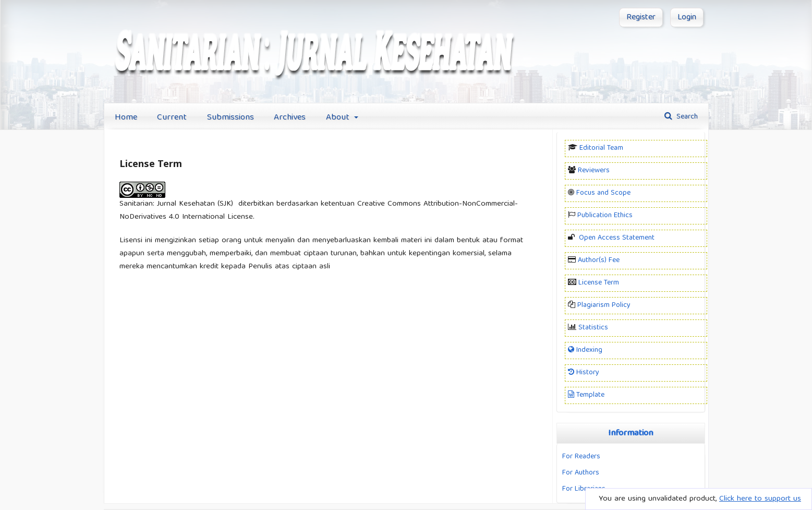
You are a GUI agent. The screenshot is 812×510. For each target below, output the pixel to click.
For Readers (581, 457)
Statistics (593, 328)
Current (172, 118)
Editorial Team (601, 148)
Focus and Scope (603, 193)
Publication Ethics (605, 216)
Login (687, 18)
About (339, 118)
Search (686, 117)
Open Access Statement (617, 238)
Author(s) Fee (599, 260)
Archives (290, 118)
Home (126, 118)
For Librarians (584, 489)
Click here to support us (760, 499)
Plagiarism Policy (604, 305)
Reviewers (594, 171)
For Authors (581, 473)
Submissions (231, 118)
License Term (599, 283)
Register (641, 18)
